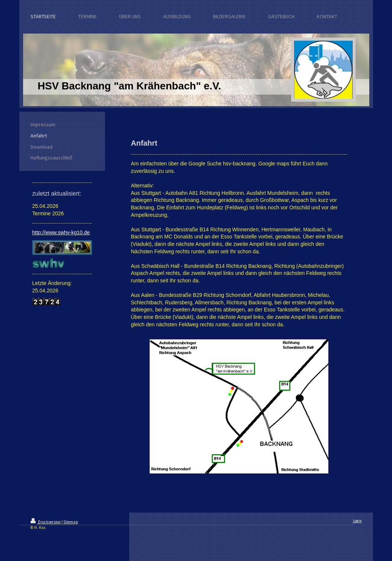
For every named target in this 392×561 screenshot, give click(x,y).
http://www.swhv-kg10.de (61, 232)
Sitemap (71, 522)
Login (357, 521)
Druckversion (46, 522)
